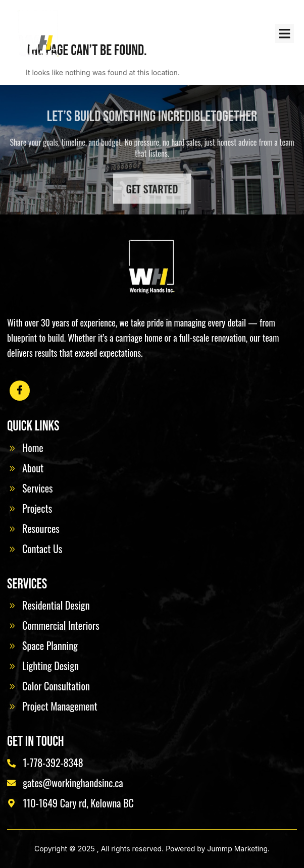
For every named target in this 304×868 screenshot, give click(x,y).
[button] (285, 34)
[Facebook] (20, 391)
